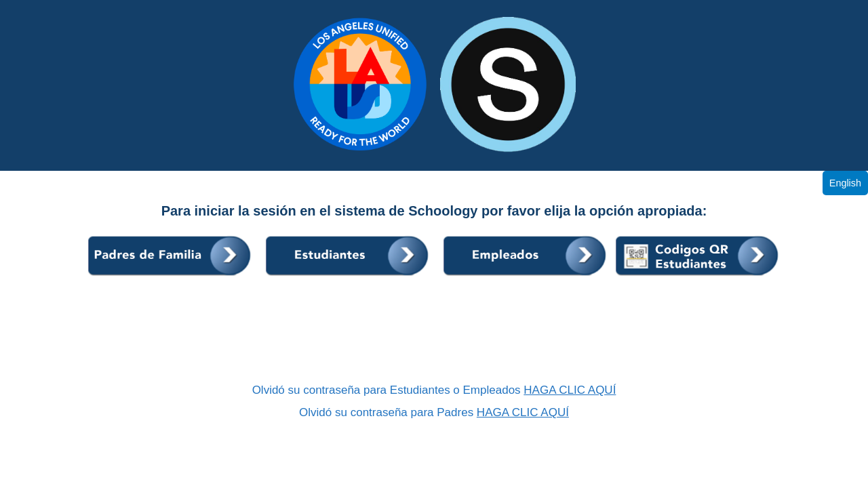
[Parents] (172, 277)
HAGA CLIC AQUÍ (570, 390)
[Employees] (527, 277)
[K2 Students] (698, 277)
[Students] (349, 277)
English (845, 183)
